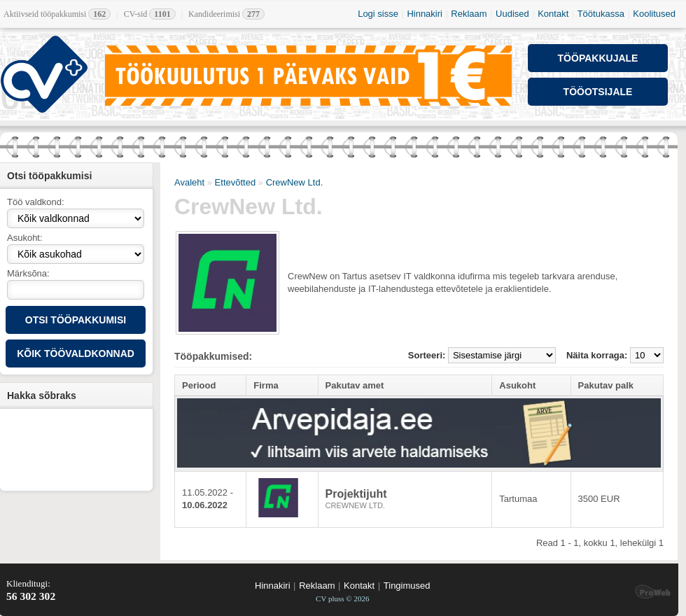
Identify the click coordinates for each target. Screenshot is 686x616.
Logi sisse (378, 14)
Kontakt (553, 14)
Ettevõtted (236, 182)
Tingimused (407, 586)
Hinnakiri (425, 14)
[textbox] (76, 290)
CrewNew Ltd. (295, 182)
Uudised (512, 14)
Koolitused (654, 14)
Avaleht (189, 182)
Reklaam (469, 14)
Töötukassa (601, 14)
